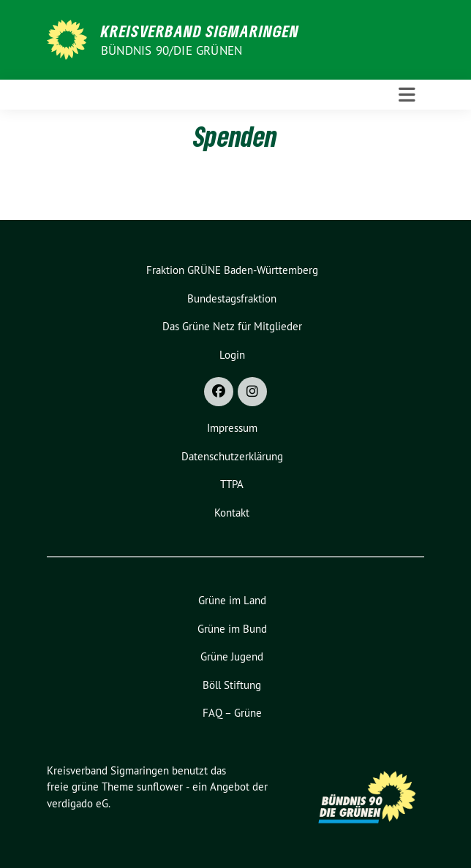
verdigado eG (78, 803)
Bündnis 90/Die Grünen (172, 50)
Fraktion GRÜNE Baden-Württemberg (232, 270)
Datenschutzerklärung (232, 456)
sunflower (160, 787)
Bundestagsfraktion (232, 298)
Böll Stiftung (232, 685)
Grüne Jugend (232, 656)
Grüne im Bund (232, 629)
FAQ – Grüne (232, 713)
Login (232, 355)
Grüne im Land (232, 600)
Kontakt (232, 513)
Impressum (232, 428)
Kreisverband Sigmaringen (200, 31)
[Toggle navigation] (407, 95)
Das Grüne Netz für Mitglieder (232, 326)
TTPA (232, 484)
